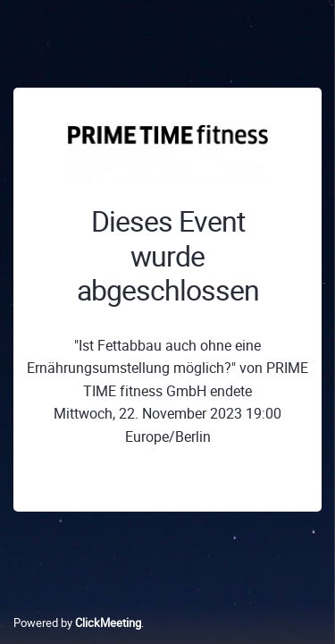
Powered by (77, 623)
